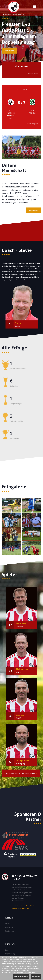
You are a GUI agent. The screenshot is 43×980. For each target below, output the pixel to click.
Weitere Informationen (21, 977)
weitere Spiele (33, 73)
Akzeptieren (36, 977)
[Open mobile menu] (34, 7)
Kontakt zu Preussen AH (20, 909)
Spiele (7, 924)
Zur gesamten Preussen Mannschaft (20, 773)
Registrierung (10, 954)
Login (7, 950)
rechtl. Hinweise (18, 906)
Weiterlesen (9, 51)
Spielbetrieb (10, 931)
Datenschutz (30, 906)
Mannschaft (9, 927)
